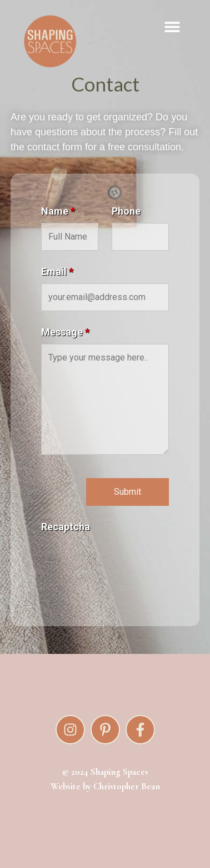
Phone (126, 211)
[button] (172, 26)
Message (65, 332)
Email (57, 272)
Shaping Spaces (119, 772)
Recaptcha (66, 527)
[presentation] (126, 560)
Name (58, 211)
